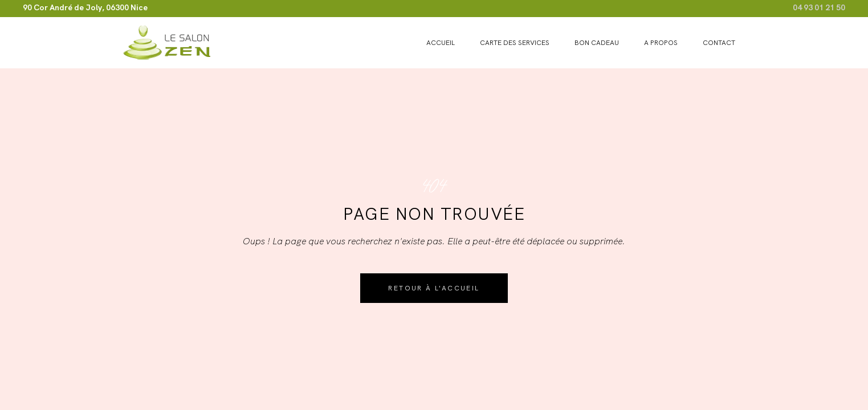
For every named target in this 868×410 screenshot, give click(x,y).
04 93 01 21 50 (819, 7)
